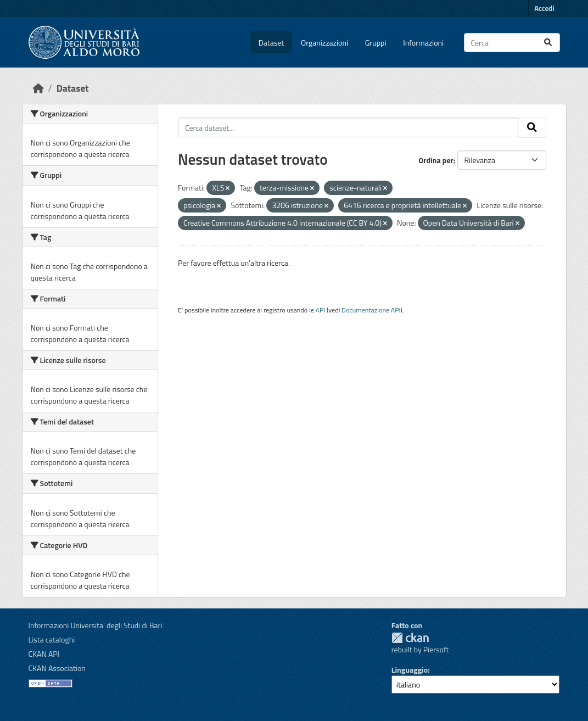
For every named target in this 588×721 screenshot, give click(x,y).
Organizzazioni (324, 43)
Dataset (271, 43)
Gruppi (376, 43)
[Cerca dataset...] (512, 43)
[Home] (38, 88)
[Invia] (548, 43)
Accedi (544, 8)
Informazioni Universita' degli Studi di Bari (96, 625)
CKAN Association (57, 668)
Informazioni (423, 43)
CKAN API (44, 654)
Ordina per (436, 160)
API (321, 310)
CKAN (410, 638)
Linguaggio (410, 670)
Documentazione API (371, 310)
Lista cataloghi (52, 639)
